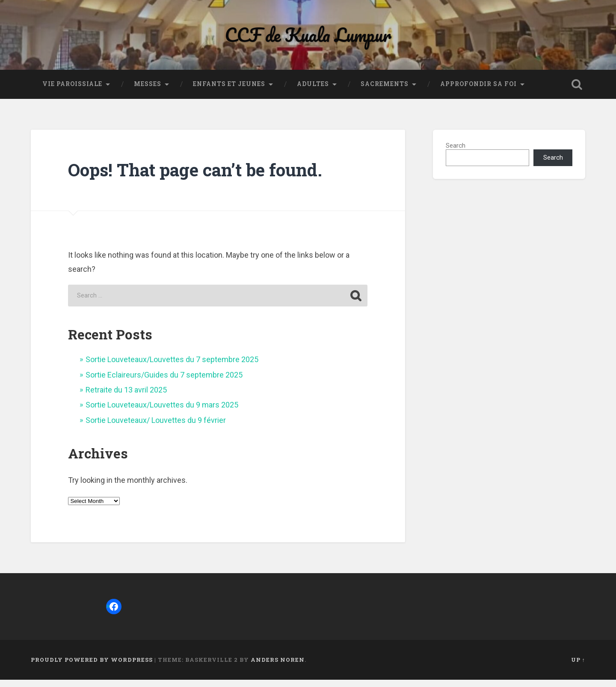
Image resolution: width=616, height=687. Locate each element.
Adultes (313, 92)
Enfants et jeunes (229, 92)
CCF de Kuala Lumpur (308, 38)
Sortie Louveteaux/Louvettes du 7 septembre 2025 (172, 367)
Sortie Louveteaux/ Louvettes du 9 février (156, 427)
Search (456, 153)
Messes (148, 92)
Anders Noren (278, 667)
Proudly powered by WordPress (92, 667)
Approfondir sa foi (478, 92)
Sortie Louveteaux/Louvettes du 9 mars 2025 (162, 412)
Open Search (577, 92)
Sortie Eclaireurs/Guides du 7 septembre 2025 (164, 382)
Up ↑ (578, 667)
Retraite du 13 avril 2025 (126, 397)
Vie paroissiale (72, 92)
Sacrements (385, 92)
